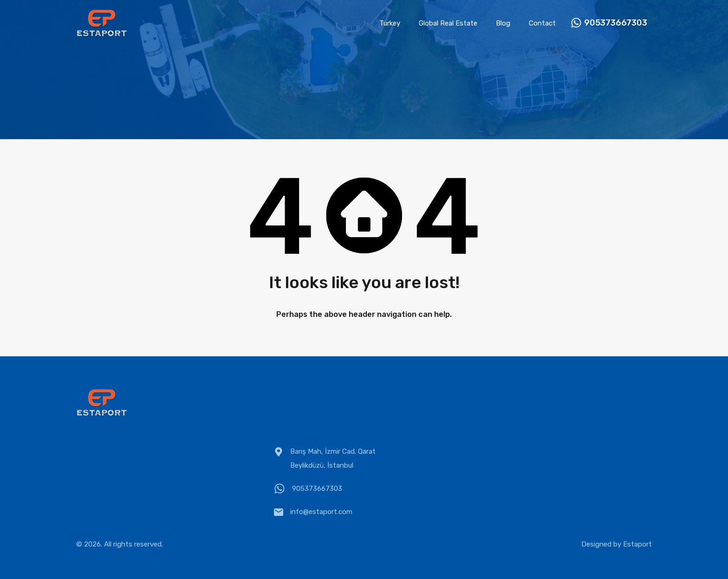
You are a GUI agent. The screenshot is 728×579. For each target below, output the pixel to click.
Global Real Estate (448, 23)
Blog (503, 23)
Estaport (637, 544)
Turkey (390, 23)
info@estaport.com (321, 512)
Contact (542, 23)
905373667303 (616, 23)
